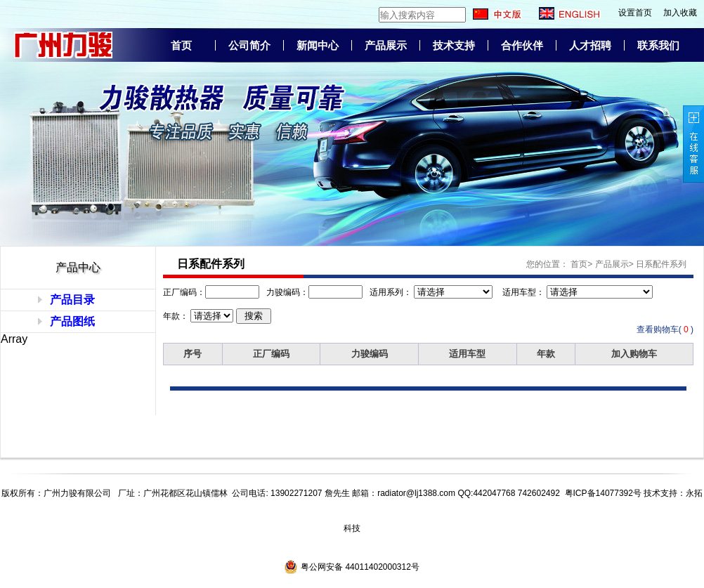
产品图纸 (72, 321)
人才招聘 (590, 46)
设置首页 (635, 13)
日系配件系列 (661, 264)
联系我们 (658, 46)
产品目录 (72, 300)
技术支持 (454, 46)
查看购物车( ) (665, 329)
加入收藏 (680, 13)
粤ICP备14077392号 (603, 493)
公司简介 (249, 46)
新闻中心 (318, 46)
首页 (181, 46)
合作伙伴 (522, 46)
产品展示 (386, 46)
